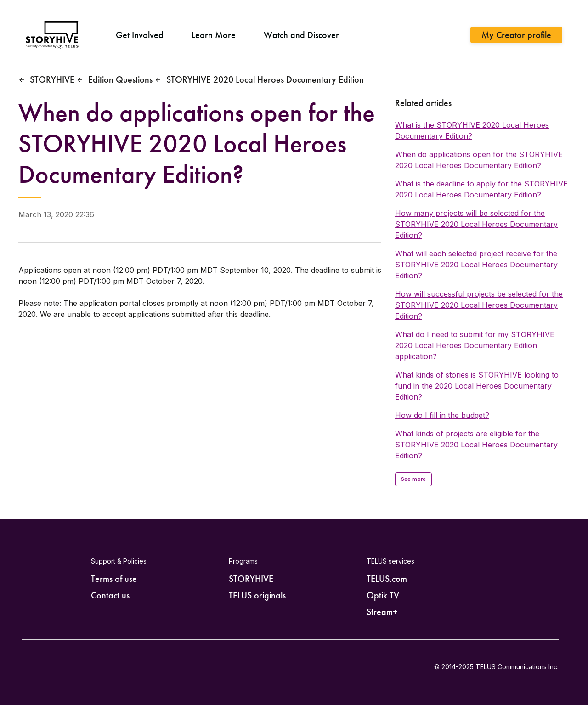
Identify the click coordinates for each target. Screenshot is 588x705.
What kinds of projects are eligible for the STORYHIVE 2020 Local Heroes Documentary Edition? (476, 445)
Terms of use (114, 579)
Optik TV (383, 595)
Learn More (214, 35)
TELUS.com (387, 579)
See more (413, 479)
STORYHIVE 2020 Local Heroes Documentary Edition (265, 79)
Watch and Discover (301, 35)
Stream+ (382, 612)
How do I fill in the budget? (442, 415)
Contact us (110, 595)
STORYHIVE (52, 79)
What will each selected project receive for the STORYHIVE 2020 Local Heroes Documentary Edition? (476, 265)
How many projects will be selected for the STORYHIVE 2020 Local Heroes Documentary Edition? (476, 224)
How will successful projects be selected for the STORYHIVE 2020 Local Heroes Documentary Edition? (479, 305)
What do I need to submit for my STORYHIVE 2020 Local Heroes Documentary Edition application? (475, 345)
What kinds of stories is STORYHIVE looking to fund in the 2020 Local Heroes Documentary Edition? (477, 386)
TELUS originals (257, 595)
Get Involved (140, 35)
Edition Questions (120, 79)
